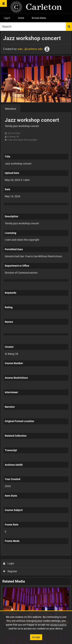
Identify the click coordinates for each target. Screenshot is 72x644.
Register (10, 571)
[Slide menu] (3, 3)
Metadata (11, 109)
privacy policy (58, 625)
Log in (7, 18)
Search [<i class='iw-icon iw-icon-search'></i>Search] (69, 26)
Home (21, 18)
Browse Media (39, 18)
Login (9, 563)
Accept (36, 637)
